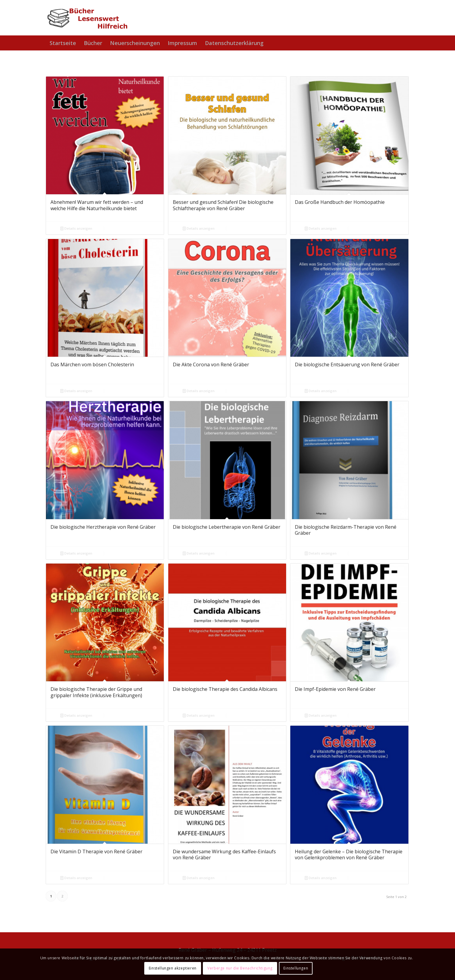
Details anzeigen (76, 228)
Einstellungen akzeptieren (173, 968)
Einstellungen (296, 968)
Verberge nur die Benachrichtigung (240, 968)
